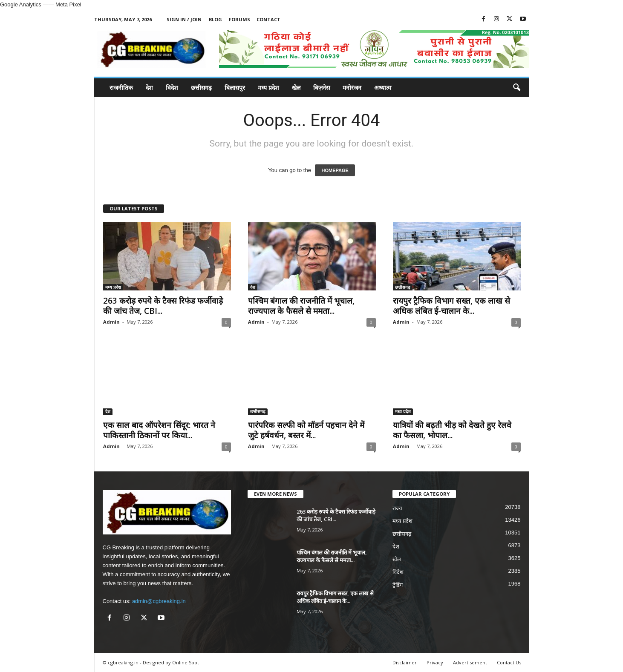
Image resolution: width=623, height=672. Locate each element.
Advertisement (470, 662)
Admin (111, 322)
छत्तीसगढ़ (201, 88)
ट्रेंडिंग (398, 585)
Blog (215, 19)
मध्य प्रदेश (268, 88)
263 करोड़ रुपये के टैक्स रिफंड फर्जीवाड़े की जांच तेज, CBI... (163, 306)
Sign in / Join (184, 19)
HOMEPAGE (335, 170)
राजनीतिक (121, 88)
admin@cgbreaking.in (159, 601)
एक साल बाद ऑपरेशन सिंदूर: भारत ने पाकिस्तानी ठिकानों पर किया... (159, 430)
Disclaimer (405, 662)
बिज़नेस (322, 88)
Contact (268, 19)
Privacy (435, 662)
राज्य (397, 508)
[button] (516, 88)
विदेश (172, 88)
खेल (296, 88)
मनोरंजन (352, 88)
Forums (239, 19)
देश (149, 88)
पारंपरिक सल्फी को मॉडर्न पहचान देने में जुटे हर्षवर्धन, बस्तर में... (306, 430)
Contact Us (509, 662)
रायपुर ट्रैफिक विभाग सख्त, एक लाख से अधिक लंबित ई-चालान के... (451, 306)
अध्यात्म (383, 88)
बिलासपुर (235, 88)
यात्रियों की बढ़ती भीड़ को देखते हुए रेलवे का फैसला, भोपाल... (452, 430)
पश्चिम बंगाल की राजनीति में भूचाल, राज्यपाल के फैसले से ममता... (301, 306)
